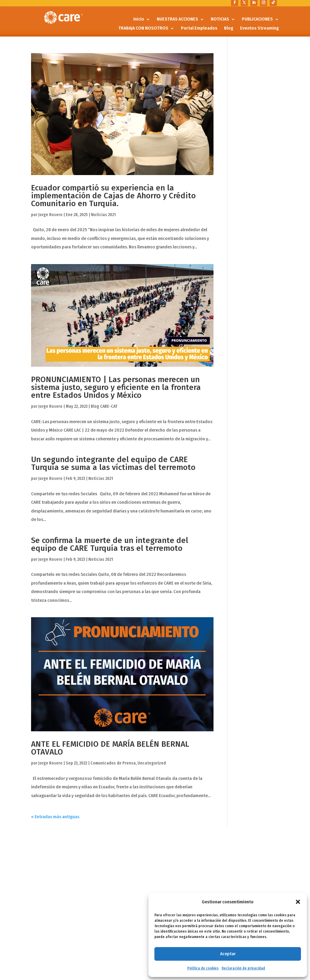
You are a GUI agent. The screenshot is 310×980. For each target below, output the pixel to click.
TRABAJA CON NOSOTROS (143, 29)
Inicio (139, 19)
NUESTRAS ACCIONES (177, 19)
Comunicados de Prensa (113, 763)
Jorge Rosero (50, 215)
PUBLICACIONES (257, 19)
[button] (298, 902)
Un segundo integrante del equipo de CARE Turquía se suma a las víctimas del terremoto (113, 463)
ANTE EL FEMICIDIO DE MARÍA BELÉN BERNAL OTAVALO (110, 748)
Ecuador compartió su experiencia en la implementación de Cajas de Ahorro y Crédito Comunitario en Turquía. (113, 196)
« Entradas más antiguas (55, 817)
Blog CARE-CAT (104, 406)
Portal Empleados (199, 29)
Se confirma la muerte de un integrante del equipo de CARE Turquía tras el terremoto (110, 544)
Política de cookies (203, 968)
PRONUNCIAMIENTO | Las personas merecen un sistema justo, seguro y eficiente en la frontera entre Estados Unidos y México (116, 387)
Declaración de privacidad (243, 968)
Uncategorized (152, 763)
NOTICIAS (220, 19)
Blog (229, 29)
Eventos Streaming (259, 29)
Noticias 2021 (103, 215)
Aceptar (228, 954)
